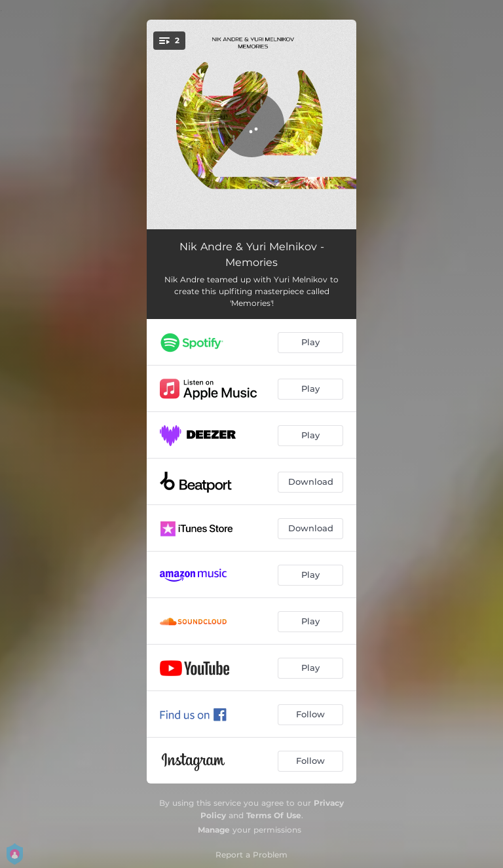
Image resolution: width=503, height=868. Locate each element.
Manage (214, 830)
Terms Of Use (274, 815)
